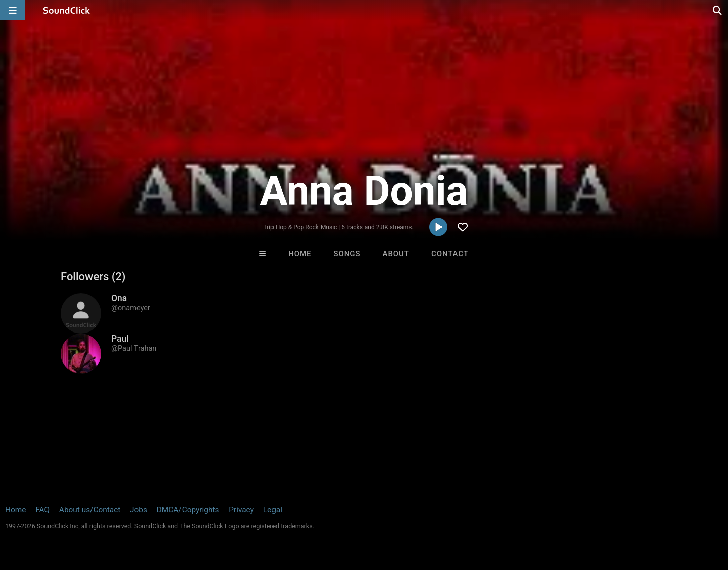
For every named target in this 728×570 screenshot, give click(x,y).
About (396, 254)
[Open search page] (718, 10)
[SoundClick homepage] (67, 10)
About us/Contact (90, 510)
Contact (450, 254)
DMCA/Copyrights (188, 510)
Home (300, 254)
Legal (273, 510)
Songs (347, 254)
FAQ (42, 510)
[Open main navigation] (13, 10)
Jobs (139, 510)
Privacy (241, 510)
